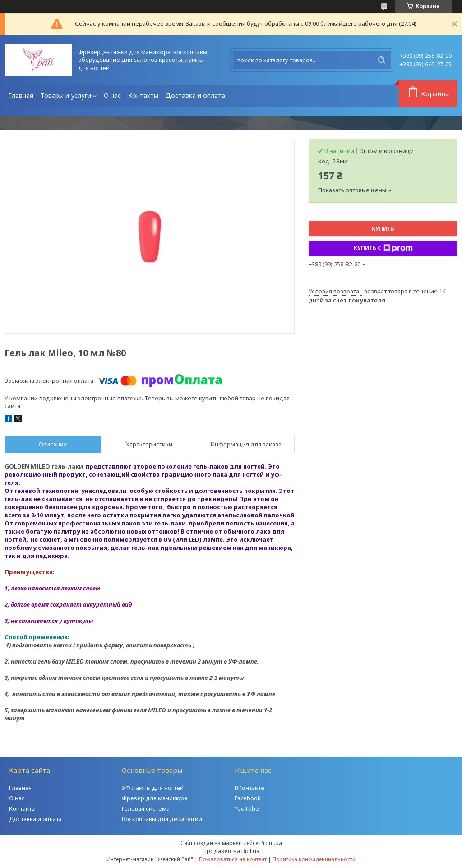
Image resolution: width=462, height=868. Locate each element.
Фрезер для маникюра (155, 798)
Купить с (383, 248)
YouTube (247, 808)
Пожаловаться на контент (233, 859)
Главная (21, 95)
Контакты (143, 95)
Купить (383, 229)
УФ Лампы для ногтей (153, 788)
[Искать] (382, 60)
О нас (112, 95)
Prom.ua (271, 843)
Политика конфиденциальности (314, 859)
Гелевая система (146, 808)
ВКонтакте (249, 788)
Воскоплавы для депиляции (162, 819)
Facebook (248, 798)
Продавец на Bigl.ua (231, 851)
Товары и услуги (66, 95)
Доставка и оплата (195, 95)
